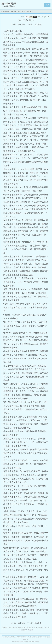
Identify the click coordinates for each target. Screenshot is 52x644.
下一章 (30, 25)
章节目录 (21, 25)
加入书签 (38, 25)
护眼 (31, 17)
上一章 (13, 25)
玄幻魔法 (13, 11)
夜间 (35, 17)
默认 (27, 17)
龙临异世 (20, 11)
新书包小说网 (5, 11)
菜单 (47, 5)
